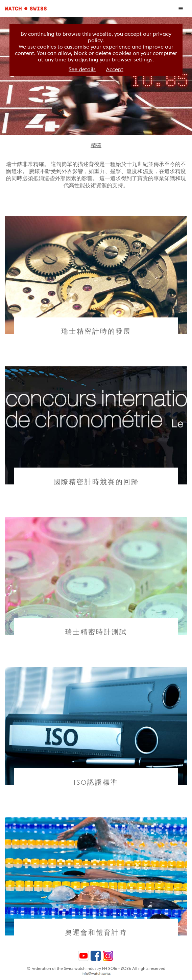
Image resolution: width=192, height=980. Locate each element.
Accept (115, 69)
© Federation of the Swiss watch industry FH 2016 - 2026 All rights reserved (96, 968)
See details (82, 69)
